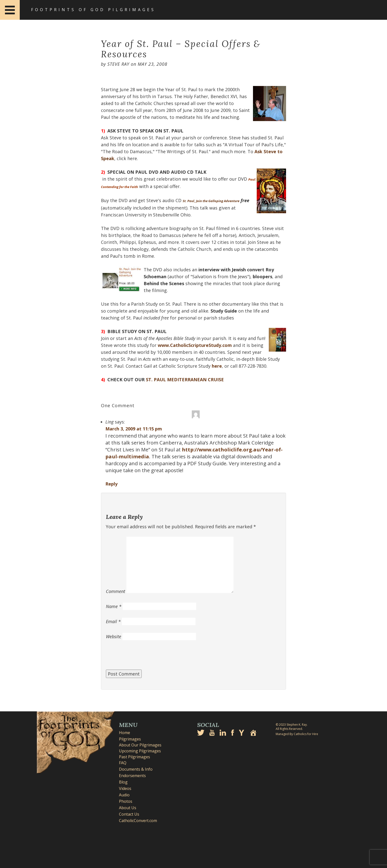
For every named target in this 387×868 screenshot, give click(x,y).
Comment (116, 591)
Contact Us (129, 814)
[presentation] (143, 657)
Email (113, 621)
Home (125, 733)
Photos (126, 801)
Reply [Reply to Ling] (111, 484)
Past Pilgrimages (135, 757)
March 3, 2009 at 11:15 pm (134, 429)
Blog (123, 782)
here (217, 366)
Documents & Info (136, 769)
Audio (124, 795)
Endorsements (132, 776)
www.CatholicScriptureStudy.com (195, 345)
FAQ (123, 763)
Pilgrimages (130, 739)
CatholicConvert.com (138, 821)
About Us (128, 808)
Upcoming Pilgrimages (140, 751)
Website (114, 636)
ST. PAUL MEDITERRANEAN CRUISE (185, 380)
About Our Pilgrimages (140, 745)
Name (114, 606)
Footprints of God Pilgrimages (93, 10)
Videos (125, 788)
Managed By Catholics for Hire (297, 734)
